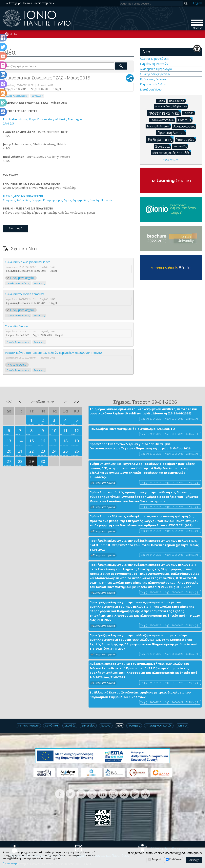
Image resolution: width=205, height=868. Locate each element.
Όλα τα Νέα (171, 160)
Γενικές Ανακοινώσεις (16, 96)
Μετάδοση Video (151, 89)
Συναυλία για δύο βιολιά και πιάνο (28, 262)
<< (9, 402)
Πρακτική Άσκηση (172, 132)
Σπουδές (70, 726)
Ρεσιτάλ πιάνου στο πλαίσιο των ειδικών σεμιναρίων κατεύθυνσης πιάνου (53, 353)
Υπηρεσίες (88, 726)
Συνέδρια (163, 146)
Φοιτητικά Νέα (165, 113)
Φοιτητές (134, 726)
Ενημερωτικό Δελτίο (153, 84)
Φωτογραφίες (17, 365)
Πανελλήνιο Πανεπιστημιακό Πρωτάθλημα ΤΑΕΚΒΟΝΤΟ (132, 429)
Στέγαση (189, 113)
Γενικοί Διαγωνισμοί (163, 120)
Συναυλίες (37, 96)
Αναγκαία (157, 859)
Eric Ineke (10, 119)
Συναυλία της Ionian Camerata (25, 294)
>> (77, 402)
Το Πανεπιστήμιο (28, 726)
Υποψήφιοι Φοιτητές (159, 726)
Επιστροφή (16, 228)
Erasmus (185, 120)
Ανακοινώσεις (185, 126)
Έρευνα (106, 726)
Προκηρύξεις (177, 101)
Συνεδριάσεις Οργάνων (155, 74)
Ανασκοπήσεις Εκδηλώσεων (172, 106)
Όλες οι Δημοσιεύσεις (154, 59)
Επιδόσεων (176, 859)
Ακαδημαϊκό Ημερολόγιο (156, 69)
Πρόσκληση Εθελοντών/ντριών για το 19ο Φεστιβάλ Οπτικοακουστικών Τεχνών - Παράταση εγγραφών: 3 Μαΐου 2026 (140, 446)
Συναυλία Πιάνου (17, 326)
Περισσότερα (11, 863)
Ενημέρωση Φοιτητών (154, 64)
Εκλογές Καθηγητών (159, 126)
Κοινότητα (52, 726)
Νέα (17, 34)
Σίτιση (162, 101)
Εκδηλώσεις (161, 139)
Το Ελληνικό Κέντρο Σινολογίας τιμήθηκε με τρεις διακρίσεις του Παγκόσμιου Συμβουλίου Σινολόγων (140, 695)
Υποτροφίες (186, 139)
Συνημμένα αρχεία (22, 278)
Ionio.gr (183, 726)
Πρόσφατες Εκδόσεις (154, 79)
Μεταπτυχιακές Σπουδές (172, 153)
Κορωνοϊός (181, 146)
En (198, 3)
